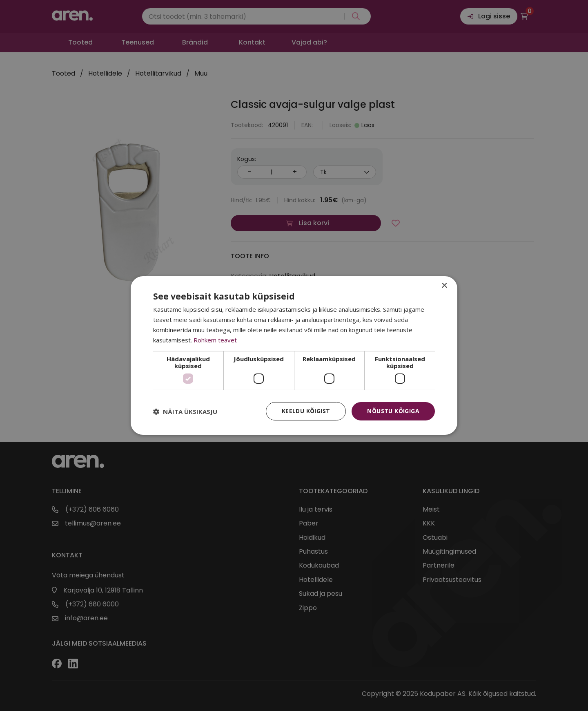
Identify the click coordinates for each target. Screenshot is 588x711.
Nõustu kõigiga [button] (393, 411)
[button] (185, 411)
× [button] (444, 286)
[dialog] (294, 355)
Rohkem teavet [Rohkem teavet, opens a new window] (215, 340)
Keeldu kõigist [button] (306, 411)
